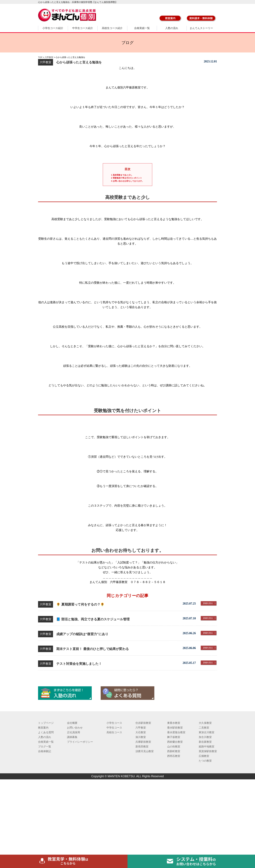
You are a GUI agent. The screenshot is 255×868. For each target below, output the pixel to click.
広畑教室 (204, 756)
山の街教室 (174, 747)
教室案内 (43, 728)
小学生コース (114, 723)
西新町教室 (174, 751)
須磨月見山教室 (145, 751)
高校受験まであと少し (122, 175)
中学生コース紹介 (83, 28)
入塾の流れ (172, 28)
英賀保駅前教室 (208, 751)
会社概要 (72, 723)
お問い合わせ (75, 728)
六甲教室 (141, 728)
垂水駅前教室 (175, 728)
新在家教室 (205, 742)
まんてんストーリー (201, 28)
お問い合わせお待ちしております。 (127, 181)
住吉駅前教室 (143, 723)
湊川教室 (141, 737)
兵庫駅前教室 (143, 742)
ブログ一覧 (45, 747)
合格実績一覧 (142, 28)
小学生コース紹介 (53, 28)
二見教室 (204, 728)
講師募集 (72, 737)
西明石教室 (174, 756)
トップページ (46, 723)
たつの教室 (205, 761)
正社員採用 (74, 732)
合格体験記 (45, 751)
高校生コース (114, 732)
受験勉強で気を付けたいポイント (127, 178)
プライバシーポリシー (80, 742)
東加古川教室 (207, 732)
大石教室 (141, 732)
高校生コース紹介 (112, 28)
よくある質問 (46, 732)
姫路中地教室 (207, 747)
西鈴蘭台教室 (175, 742)
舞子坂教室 (174, 737)
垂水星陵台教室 (176, 732)
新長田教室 (142, 747)
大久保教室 (205, 723)
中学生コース (114, 728)
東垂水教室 (174, 723)
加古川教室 (205, 737)
